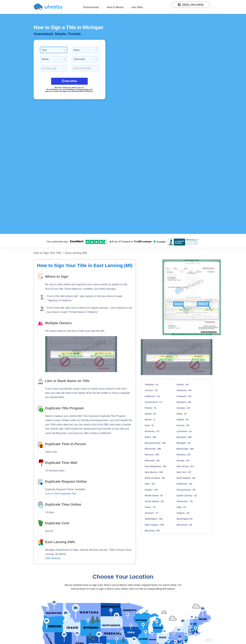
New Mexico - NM (154, 472)
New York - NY (184, 472)
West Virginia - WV (154, 525)
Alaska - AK (183, 385)
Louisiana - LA (184, 431)
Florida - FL (151, 408)
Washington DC (185, 519)
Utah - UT (181, 507)
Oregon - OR (151, 490)
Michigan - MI (183, 443)
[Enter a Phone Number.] (85, 68)
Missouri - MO (152, 455)
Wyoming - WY (152, 531)
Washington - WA (154, 519)
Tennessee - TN (184, 501)
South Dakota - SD (154, 501)
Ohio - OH (150, 484)
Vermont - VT (152, 513)
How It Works (115, 7)
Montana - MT (184, 455)
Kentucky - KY (152, 431)
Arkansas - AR (184, 390)
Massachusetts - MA (155, 443)
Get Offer (137, 7)
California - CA (152, 396)
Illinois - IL (150, 420)
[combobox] (54, 50)
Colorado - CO (184, 396)
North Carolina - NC (155, 478)
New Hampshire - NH (156, 466)
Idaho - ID (182, 414)
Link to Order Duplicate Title (61, 494)
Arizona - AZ (151, 390)
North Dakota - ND (186, 478)
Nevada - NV (183, 461)
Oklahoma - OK (184, 484)
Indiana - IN (182, 420)
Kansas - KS (183, 425)
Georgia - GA (183, 408)
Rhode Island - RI (154, 496)
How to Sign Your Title (47, 253)
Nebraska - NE (152, 461)
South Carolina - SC (187, 496)
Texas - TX (150, 507)
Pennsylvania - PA (186, 490)
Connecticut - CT (154, 402)
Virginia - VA (183, 513)
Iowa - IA (149, 425)
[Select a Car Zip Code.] (54, 68)
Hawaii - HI (150, 414)
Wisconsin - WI (184, 525)
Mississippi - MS (185, 449)
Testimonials (91, 7)
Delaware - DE (184, 402)
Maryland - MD (184, 437)
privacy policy (83, 89)
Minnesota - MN (153, 449)
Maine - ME (151, 437)
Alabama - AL (152, 385)
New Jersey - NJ (185, 466)
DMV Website (53, 558)
